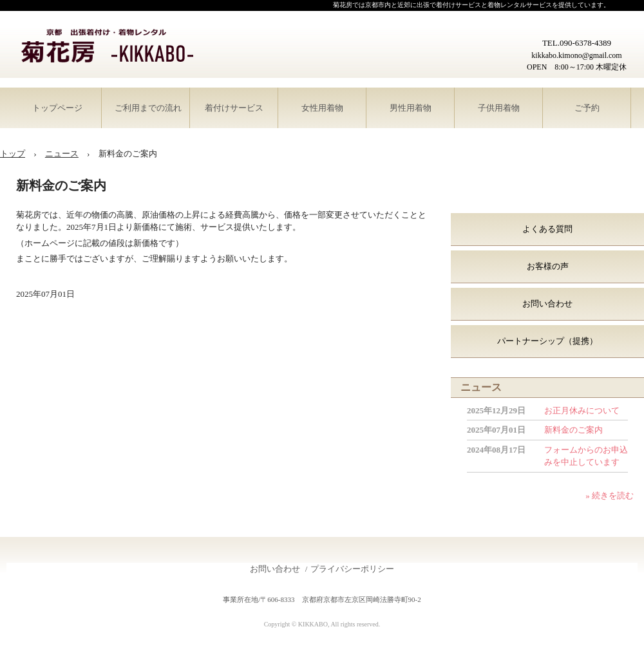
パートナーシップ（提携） (547, 341)
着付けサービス (234, 108)
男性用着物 (411, 108)
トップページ (57, 108)
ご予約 (587, 108)
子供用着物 (499, 108)
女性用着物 (322, 108)
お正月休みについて (582, 410)
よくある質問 (547, 229)
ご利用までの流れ (148, 108)
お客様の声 (548, 266)
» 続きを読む (610, 495)
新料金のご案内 (573, 430)
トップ (13, 154)
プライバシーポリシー (352, 569)
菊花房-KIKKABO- (106, 47)
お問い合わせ (547, 304)
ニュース (62, 154)
